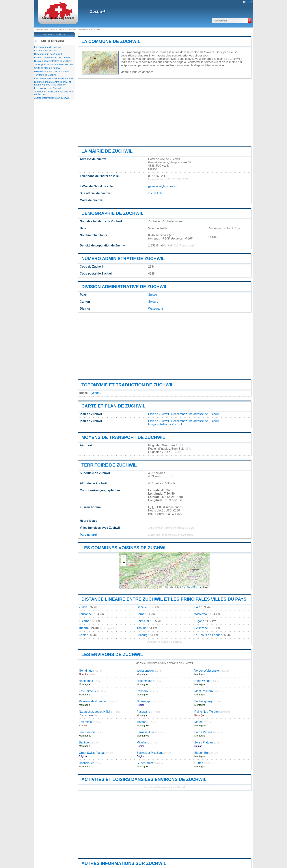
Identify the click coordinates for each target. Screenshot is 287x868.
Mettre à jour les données (137, 72)
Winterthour (202, 614)
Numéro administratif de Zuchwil (123, 258)
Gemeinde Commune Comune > (53, 30)
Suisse (152, 295)
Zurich (83, 607)
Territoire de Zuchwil (109, 465)
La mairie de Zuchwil (107, 151)
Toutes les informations (52, 41)
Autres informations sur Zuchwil (124, 863)
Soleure (72, 30)
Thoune (141, 628)
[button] (124, 557)
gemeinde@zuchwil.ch (163, 186)
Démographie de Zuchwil (112, 213)
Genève (142, 607)
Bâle (197, 607)
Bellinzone (201, 628)
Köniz (83, 635)
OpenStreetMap (190, 587)
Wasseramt (84, 30)
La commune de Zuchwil (111, 41)
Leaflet (163, 587)
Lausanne (85, 614)
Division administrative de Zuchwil (125, 287)
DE (245, 2)
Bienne (84, 628)
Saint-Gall (143, 621)
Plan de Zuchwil (158, 414)
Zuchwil (97, 11)
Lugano (199, 621)
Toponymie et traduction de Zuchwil (128, 385)
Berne (140, 614)
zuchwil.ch (155, 193)
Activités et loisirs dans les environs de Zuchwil (144, 779)
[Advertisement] (165, 112)
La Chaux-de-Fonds (207, 635)
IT (251, 2)
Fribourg (142, 635)
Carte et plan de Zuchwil (113, 406)
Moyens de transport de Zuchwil (123, 437)
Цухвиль (95, 393)
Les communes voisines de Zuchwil (125, 548)
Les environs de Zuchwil (112, 654)
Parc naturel (88, 535)
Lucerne (84, 621)
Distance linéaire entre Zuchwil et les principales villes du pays (164, 599)
